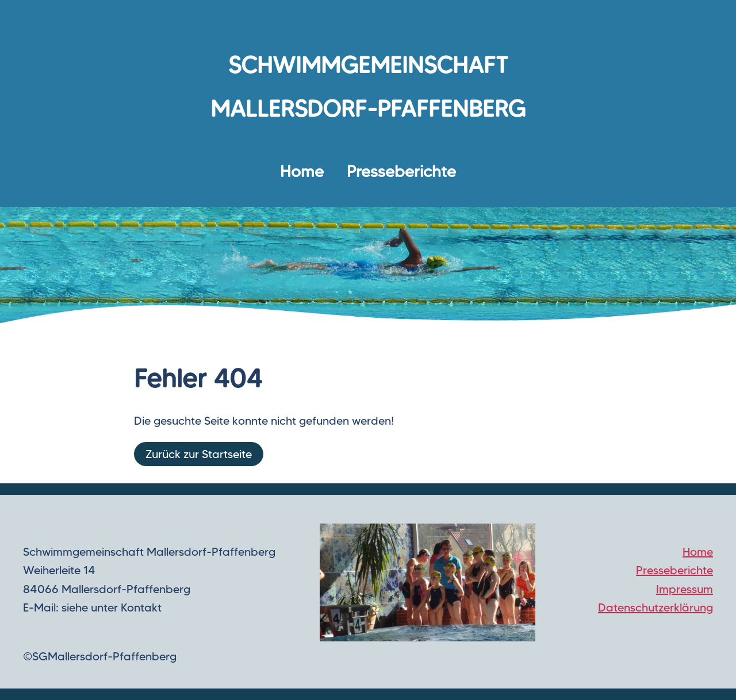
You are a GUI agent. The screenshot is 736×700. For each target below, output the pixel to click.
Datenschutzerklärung (655, 607)
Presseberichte (401, 171)
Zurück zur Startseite (199, 454)
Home (302, 171)
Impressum (685, 589)
